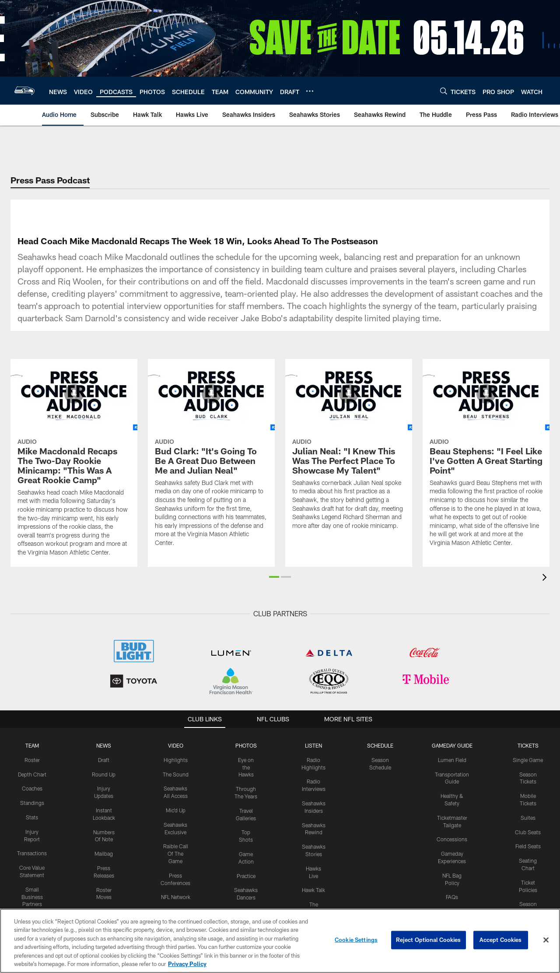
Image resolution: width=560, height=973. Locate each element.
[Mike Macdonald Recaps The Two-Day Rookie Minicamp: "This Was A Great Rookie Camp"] (74, 463)
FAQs (452, 897)
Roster (32, 760)
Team (32, 745)
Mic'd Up (176, 810)
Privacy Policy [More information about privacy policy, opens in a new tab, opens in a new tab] (187, 964)
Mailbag (104, 854)
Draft (104, 760)
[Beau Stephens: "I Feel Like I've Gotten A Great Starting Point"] (486, 458)
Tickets (528, 745)
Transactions (32, 853)
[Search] (444, 91)
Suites (528, 818)
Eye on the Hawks (246, 767)
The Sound (176, 774)
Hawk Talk (313, 890)
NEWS (104, 745)
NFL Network (176, 897)
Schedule (380, 745)
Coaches (32, 788)
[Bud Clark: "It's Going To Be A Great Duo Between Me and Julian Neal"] (211, 458)
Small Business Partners (32, 897)
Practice (246, 876)
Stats (32, 817)
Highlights (176, 760)
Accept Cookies (501, 940)
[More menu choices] (310, 91)
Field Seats (528, 846)
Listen (313, 745)
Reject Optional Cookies (429, 940)
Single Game (528, 760)
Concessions (452, 839)
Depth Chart (32, 774)
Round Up (104, 774)
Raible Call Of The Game (176, 854)
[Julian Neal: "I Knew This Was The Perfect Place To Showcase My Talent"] (349, 450)
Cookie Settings (356, 940)
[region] (280, 941)
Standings (32, 803)
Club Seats (528, 832)
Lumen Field (452, 760)
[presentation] (546, 578)
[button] (274, 577)
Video (176, 745)
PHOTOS (246, 745)
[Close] (546, 940)
